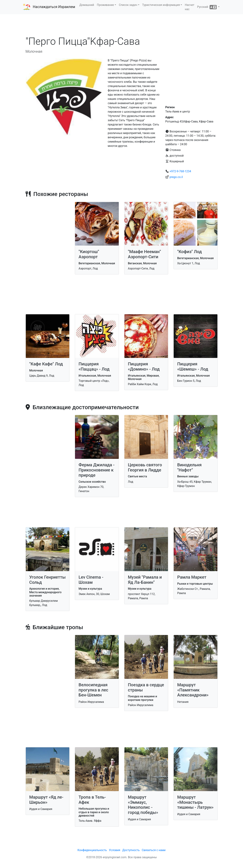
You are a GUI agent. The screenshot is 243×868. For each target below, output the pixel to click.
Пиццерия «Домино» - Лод (144, 367)
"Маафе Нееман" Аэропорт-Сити (145, 254)
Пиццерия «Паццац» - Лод (94, 367)
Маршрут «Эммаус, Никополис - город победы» (143, 805)
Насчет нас (190, 7)
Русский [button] (207, 7)
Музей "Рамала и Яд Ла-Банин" (145, 580)
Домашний (87, 5)
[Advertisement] (122, 25)
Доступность (131, 850)
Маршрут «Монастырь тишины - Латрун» (195, 802)
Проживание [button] (105, 5)
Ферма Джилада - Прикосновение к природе (97, 470)
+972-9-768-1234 (180, 171)
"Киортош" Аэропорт (89, 254)
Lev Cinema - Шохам (91, 580)
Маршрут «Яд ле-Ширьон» (46, 800)
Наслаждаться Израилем (54, 7)
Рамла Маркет (192, 577)
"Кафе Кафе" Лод (46, 364)
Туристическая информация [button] (161, 5)
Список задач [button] (128, 5)
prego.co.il (176, 177)
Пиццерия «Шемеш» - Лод (193, 367)
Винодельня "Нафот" (189, 467)
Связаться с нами (154, 850)
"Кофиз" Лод (189, 252)
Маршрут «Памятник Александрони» (193, 690)
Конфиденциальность (92, 850)
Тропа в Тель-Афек (92, 800)
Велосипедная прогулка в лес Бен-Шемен (93, 690)
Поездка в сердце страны (146, 687)
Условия (115, 850)
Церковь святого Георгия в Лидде (145, 467)
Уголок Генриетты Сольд (48, 580)
